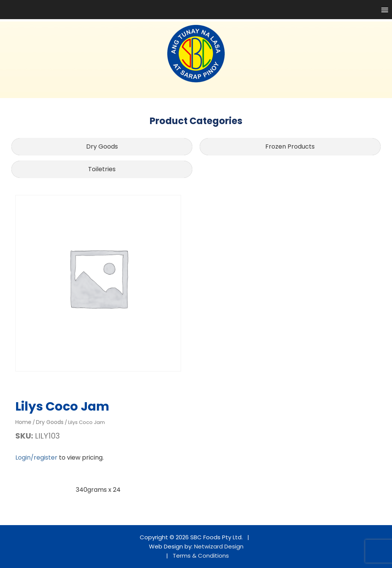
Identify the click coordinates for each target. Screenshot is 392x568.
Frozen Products (290, 147)
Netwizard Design (219, 546)
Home (23, 422)
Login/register (36, 458)
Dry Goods (102, 147)
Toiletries (102, 169)
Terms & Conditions (201, 556)
